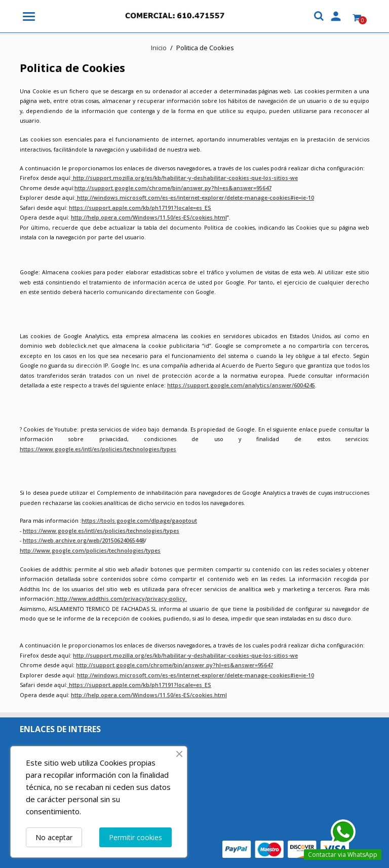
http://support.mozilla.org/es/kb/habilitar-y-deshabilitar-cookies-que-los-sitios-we (185, 178)
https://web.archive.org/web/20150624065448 (84, 540)
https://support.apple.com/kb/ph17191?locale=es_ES (140, 208)
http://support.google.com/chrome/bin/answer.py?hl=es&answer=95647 (173, 188)
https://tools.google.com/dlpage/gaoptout (139, 521)
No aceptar (54, 837)
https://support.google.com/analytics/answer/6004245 (241, 385)
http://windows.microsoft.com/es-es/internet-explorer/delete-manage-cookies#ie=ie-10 (195, 198)
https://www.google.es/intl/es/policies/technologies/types (98, 449)
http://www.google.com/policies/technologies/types (90, 551)
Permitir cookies (135, 837)
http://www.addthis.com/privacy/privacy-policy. (121, 599)
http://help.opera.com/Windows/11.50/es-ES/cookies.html (149, 218)
